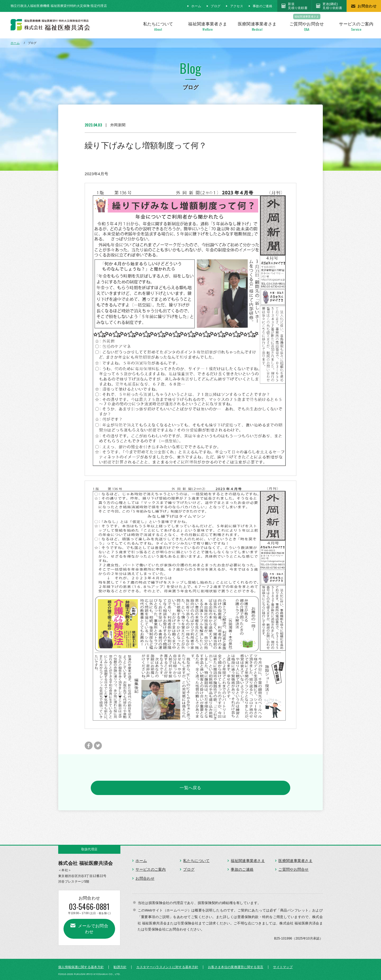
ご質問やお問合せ (293, 868)
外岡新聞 (118, 125)
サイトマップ (283, 964)
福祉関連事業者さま (248, 859)
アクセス (237, 6)
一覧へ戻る (190, 787)
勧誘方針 (120, 964)
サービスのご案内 (151, 868)
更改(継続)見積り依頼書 (332, 6)
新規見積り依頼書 (298, 6)
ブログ (216, 6)
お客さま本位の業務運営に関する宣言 (236, 964)
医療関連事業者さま (295, 859)
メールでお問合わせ (92, 923)
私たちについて (196, 859)
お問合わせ (367, 6)
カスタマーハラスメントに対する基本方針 (167, 964)
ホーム (196, 6)
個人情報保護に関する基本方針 (81, 964)
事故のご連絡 (262, 6)
